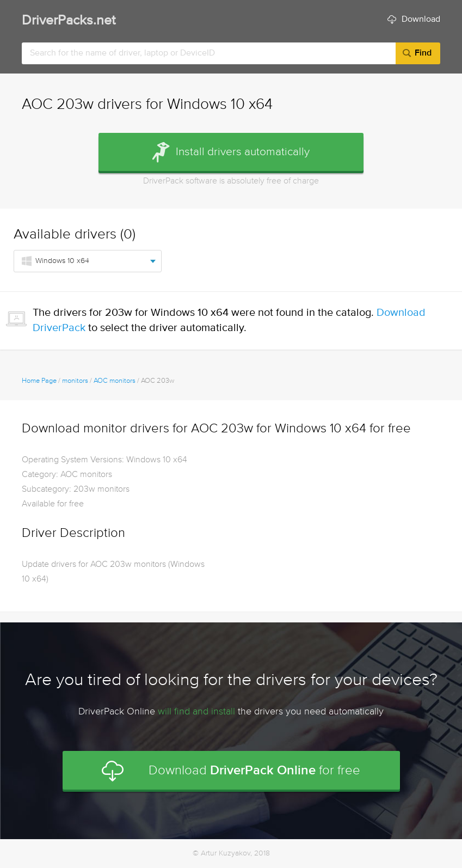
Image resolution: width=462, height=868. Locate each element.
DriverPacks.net (69, 21)
